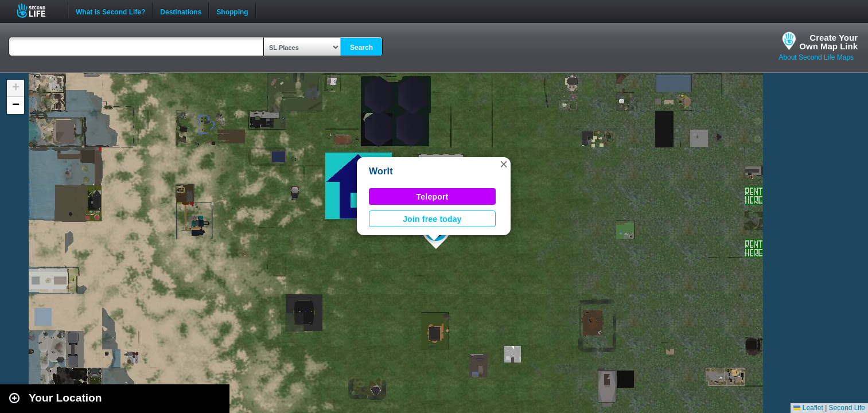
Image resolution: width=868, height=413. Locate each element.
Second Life (38, 11)
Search (361, 48)
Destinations (181, 11)
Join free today (432, 219)
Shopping (232, 11)
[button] (504, 164)
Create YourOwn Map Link (828, 42)
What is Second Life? (110, 11)
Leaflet (808, 408)
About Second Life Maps (816, 57)
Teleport (433, 197)
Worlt (381, 171)
